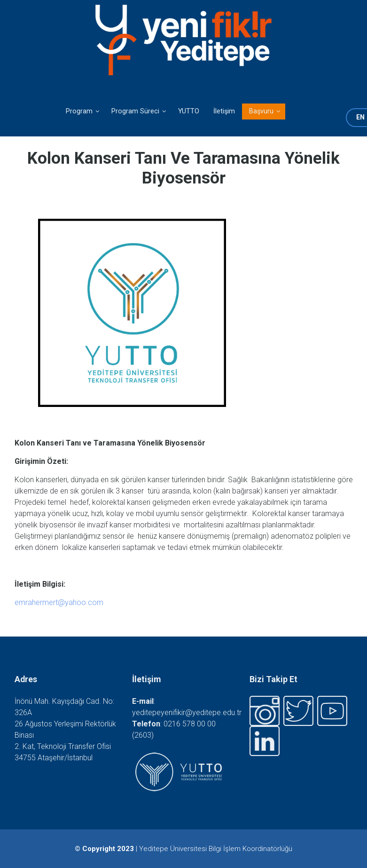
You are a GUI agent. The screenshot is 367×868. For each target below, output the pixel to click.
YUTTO (189, 111)
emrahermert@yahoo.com (59, 602)
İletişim (224, 111)
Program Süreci (132, 113)
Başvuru (258, 113)
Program (76, 113)
